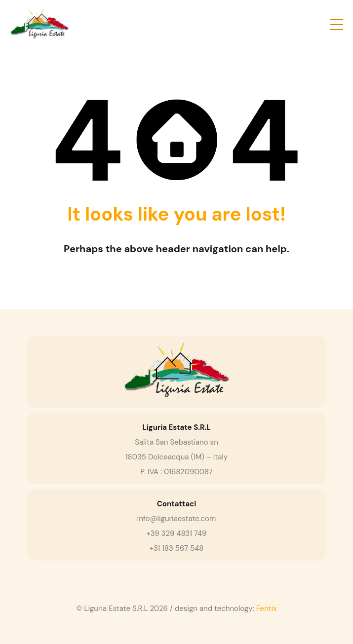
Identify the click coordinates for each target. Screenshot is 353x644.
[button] (337, 25)
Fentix (267, 608)
